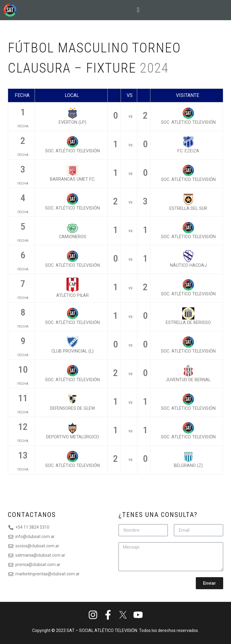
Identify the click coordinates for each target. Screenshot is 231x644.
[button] (138, 10)
